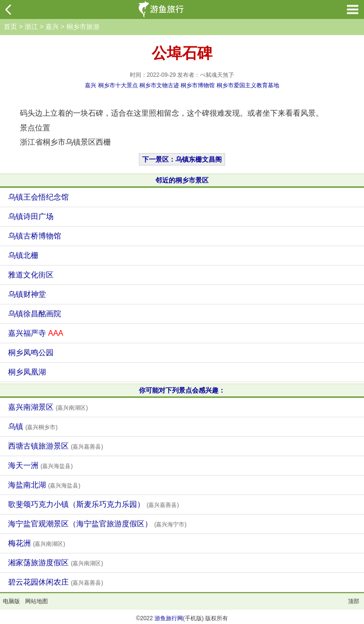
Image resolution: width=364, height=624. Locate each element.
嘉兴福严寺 (36, 333)
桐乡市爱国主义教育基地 (248, 85)
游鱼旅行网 (169, 618)
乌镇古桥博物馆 (35, 236)
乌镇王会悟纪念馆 (38, 197)
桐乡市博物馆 (198, 85)
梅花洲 (36, 543)
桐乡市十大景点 (118, 85)
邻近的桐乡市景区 (182, 180)
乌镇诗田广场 (31, 216)
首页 (10, 27)
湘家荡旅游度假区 (55, 563)
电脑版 (11, 601)
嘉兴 (52, 27)
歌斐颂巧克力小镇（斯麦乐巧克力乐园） (93, 504)
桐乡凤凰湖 (27, 372)
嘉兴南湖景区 (48, 407)
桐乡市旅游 (83, 27)
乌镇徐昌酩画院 (35, 314)
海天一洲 (40, 465)
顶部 (354, 601)
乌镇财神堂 (27, 294)
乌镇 (33, 427)
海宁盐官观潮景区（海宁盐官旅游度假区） (97, 524)
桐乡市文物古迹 (159, 85)
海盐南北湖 (44, 485)
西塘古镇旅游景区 (55, 446)
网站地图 (36, 601)
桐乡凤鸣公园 (31, 353)
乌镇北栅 (23, 255)
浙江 (31, 27)
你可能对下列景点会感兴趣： (182, 390)
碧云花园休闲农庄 (55, 582)
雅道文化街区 (31, 275)
